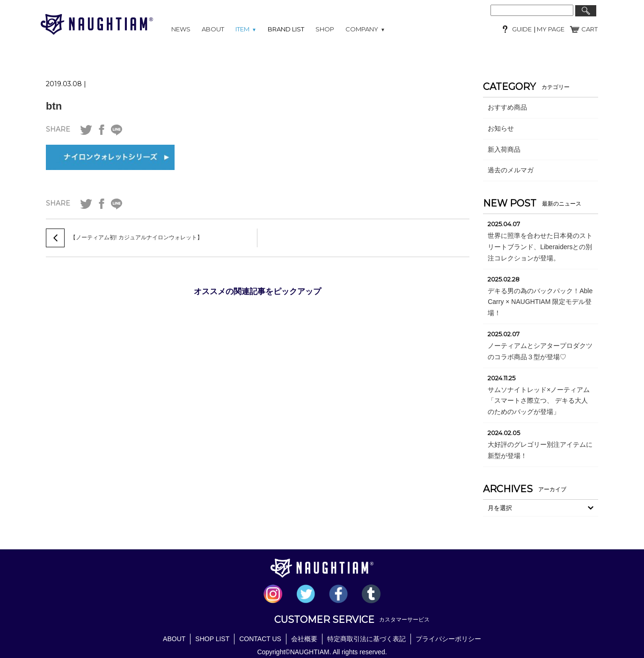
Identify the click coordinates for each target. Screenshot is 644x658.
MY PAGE (550, 29)
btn (54, 106)
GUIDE (522, 29)
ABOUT (213, 29)
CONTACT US (260, 639)
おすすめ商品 (507, 107)
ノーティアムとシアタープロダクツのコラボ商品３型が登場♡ (540, 351)
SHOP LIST (212, 639)
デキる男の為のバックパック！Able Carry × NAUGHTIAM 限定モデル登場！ (540, 302)
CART (589, 29)
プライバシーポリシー (448, 639)
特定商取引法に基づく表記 (366, 639)
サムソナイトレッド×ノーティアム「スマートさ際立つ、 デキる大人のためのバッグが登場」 (539, 401)
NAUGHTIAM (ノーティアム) (97, 24)
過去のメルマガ (511, 170)
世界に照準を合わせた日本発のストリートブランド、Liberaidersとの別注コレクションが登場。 (540, 247)
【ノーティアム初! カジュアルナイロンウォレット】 (136, 237)
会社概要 (304, 639)
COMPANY (365, 29)
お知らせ (501, 128)
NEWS (181, 29)
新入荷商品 (504, 149)
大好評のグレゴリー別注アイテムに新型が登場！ (540, 450)
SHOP (325, 29)
